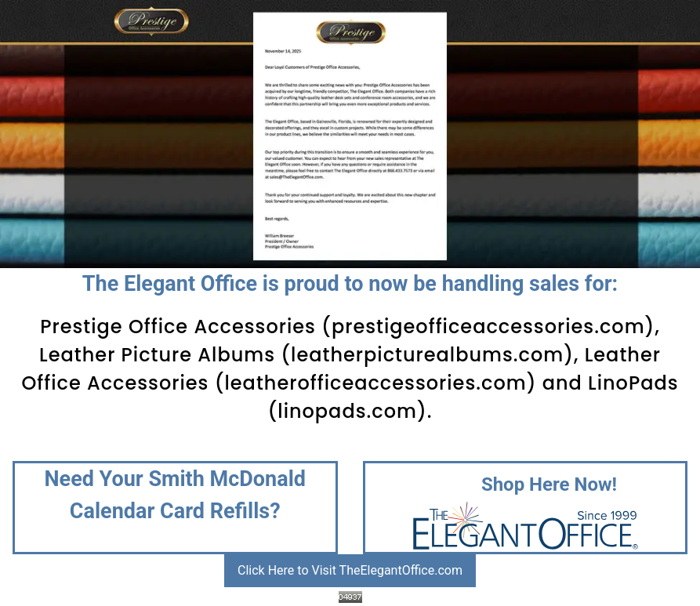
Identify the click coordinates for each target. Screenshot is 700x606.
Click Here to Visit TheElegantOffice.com (350, 570)
